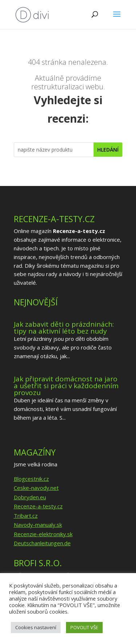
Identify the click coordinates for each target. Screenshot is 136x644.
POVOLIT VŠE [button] (84, 627)
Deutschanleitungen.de (42, 543)
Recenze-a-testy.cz (38, 506)
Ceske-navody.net (36, 488)
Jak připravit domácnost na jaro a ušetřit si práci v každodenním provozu (66, 386)
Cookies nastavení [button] (36, 627)
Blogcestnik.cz (31, 479)
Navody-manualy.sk (38, 525)
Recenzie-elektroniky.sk (43, 534)
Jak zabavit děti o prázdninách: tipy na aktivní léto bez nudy (64, 328)
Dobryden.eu (30, 497)
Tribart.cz (26, 516)
